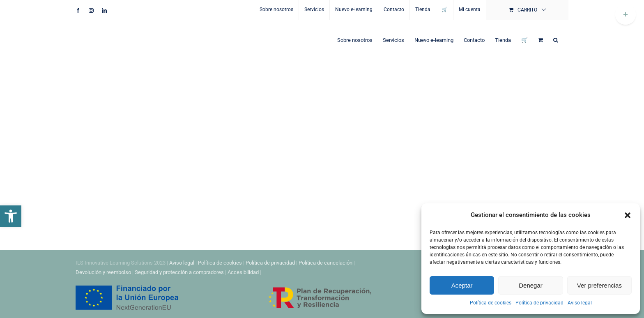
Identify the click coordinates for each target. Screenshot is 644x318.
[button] (11, 216)
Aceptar (462, 285)
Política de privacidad (539, 303)
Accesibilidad (243, 272)
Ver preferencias (599, 285)
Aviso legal (580, 303)
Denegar (531, 285)
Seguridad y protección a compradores (179, 272)
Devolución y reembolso (103, 272)
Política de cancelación (325, 263)
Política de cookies (491, 303)
